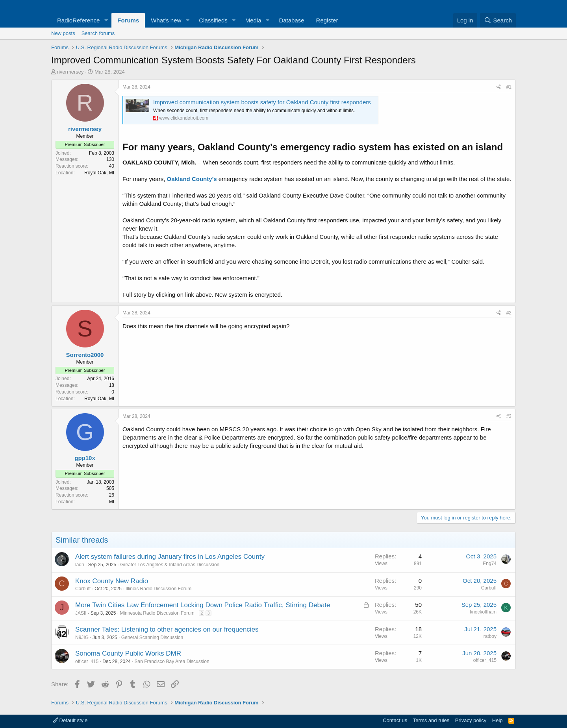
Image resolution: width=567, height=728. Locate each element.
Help (498, 720)
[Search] (498, 20)
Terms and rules (431, 720)
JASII (81, 613)
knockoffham (483, 612)
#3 (509, 416)
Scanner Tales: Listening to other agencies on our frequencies (167, 629)
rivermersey (70, 72)
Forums (128, 20)
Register (327, 20)
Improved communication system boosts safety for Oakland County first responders (262, 102)
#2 (509, 313)
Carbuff (83, 589)
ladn (80, 565)
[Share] (499, 87)
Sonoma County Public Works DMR (128, 653)
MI (112, 502)
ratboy (490, 636)
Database (291, 20)
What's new (166, 20)
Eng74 (490, 564)
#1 (509, 87)
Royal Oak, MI (99, 173)
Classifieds (213, 20)
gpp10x (85, 458)
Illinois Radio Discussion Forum (158, 589)
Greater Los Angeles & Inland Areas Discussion (170, 565)
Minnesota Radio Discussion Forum (157, 613)
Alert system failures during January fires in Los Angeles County (170, 557)
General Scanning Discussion (152, 637)
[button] (106, 20)
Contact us (395, 720)
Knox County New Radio (112, 581)
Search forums (98, 33)
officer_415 (87, 661)
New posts (63, 33)
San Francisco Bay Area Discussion (172, 661)
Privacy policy (471, 720)
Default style (70, 720)
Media (253, 20)
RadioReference (78, 20)
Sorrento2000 (85, 355)
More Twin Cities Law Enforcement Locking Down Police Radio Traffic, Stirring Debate (203, 605)
